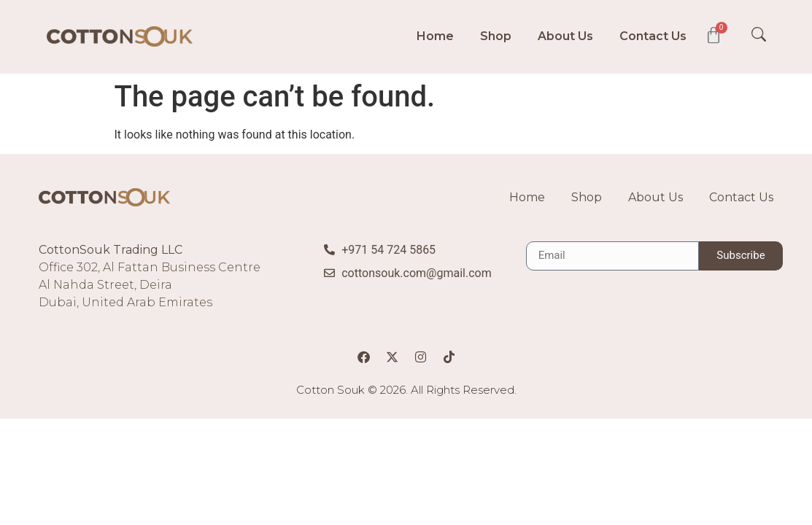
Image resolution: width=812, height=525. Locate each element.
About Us (565, 36)
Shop (496, 36)
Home (435, 36)
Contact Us (653, 36)
